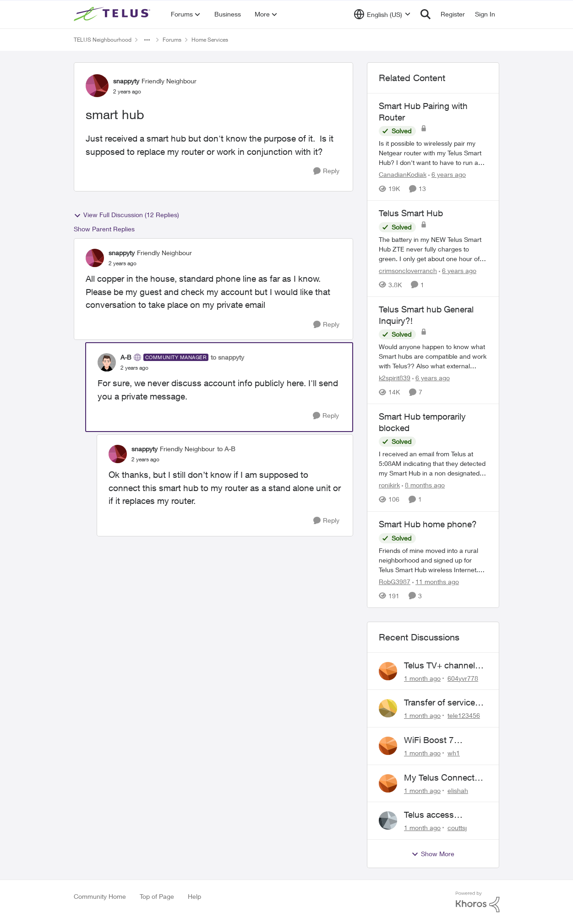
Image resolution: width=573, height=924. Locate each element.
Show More (433, 854)
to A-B (226, 449)
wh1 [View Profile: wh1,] (454, 753)
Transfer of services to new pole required (443, 703)
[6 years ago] (447, 174)
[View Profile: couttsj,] (388, 820)
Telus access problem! (429, 815)
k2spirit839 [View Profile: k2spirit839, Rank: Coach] (395, 378)
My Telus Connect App (439, 778)
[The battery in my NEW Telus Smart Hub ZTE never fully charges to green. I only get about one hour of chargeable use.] (433, 249)
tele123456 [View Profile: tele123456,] (464, 715)
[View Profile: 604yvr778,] (388, 671)
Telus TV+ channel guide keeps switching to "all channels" (439, 666)
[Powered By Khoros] (478, 902)
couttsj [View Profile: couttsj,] (457, 828)
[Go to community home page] (113, 14)
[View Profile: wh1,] (388, 746)
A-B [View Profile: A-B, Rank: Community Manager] (126, 357)
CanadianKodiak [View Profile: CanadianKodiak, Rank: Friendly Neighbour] (403, 174)
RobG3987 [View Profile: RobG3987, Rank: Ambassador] (395, 582)
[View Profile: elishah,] (388, 783)
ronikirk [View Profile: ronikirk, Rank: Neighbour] (389, 485)
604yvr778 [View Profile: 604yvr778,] (463, 678)
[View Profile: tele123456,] (388, 708)
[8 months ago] (423, 485)
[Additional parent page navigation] (147, 40)
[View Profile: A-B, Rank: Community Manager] (107, 362)
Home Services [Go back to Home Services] (210, 40)
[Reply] (326, 171)
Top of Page (157, 896)
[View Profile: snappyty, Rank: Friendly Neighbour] (97, 86)
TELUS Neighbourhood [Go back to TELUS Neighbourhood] (103, 40)
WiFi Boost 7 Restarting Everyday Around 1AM (443, 740)
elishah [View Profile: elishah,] (458, 790)
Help (194, 896)
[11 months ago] (436, 582)
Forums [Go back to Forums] (172, 40)
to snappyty (227, 357)
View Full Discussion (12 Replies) (126, 215)
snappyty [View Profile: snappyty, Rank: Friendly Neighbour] (126, 81)
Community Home (100, 896)
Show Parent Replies (104, 229)
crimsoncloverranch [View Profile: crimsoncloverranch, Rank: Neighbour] (408, 271)
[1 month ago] (422, 678)
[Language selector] (382, 14)
